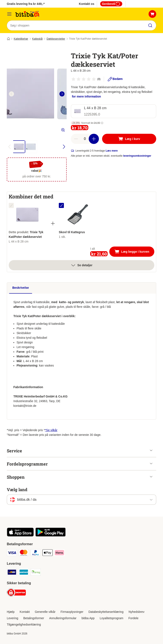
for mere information (86, 96)
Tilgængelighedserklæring (24, 624)
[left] (11, 94)
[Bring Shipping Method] (36, 573)
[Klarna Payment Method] (59, 554)
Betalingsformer (34, 618)
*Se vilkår (51, 430)
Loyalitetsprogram (112, 618)
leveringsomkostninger (137, 156)
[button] (102, 123)
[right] (62, 94)
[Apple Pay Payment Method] (48, 554)
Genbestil (111, 4)
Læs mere (112, 151)
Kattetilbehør (21, 39)
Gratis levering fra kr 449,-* (26, 4)
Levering (13, 618)
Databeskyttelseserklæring (106, 612)
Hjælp (11, 612)
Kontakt (25, 612)
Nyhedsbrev (137, 612)
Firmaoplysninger (72, 612)
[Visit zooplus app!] (20, 536)
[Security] (16, 593)
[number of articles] (85, 139)
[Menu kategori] (9, 14)
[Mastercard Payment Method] (24, 554)
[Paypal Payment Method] (36, 554)
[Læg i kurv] (129, 139)
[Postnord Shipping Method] (24, 573)
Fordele (133, 618)
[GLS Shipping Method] (12, 573)
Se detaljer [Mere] (82, 265)
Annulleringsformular (63, 618)
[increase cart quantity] (94, 139)
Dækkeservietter (56, 39)
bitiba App (88, 618)
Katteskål (37, 39)
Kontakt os (87, 4)
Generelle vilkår (45, 612)
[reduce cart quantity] (76, 139)
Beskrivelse (21, 288)
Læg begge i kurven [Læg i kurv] (134, 252)
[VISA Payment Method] (12, 554)
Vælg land (17, 490)
